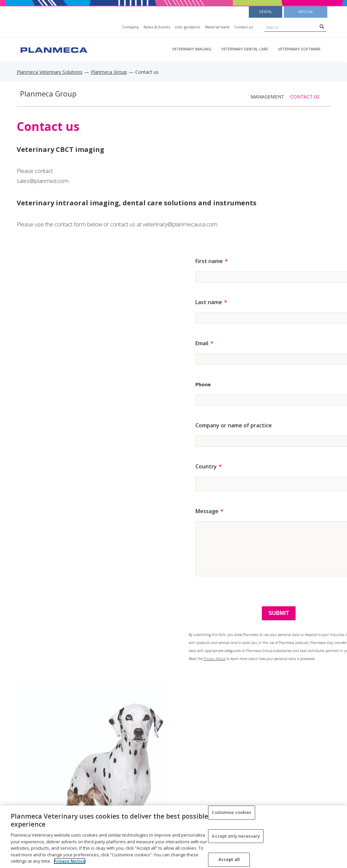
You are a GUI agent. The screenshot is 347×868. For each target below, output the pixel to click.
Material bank (217, 27)
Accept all (229, 860)
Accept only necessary (236, 836)
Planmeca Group (109, 72)
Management (267, 97)
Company (130, 27)
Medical (306, 12)
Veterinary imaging (192, 49)
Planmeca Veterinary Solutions (50, 72)
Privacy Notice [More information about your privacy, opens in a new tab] (70, 861)
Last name (209, 302)
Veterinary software (299, 49)
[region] (173, 837)
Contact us (243, 27)
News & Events (157, 27)
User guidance (188, 27)
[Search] (322, 26)
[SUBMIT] (279, 613)
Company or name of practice (234, 425)
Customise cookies (231, 812)
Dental (266, 12)
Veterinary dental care (245, 49)
